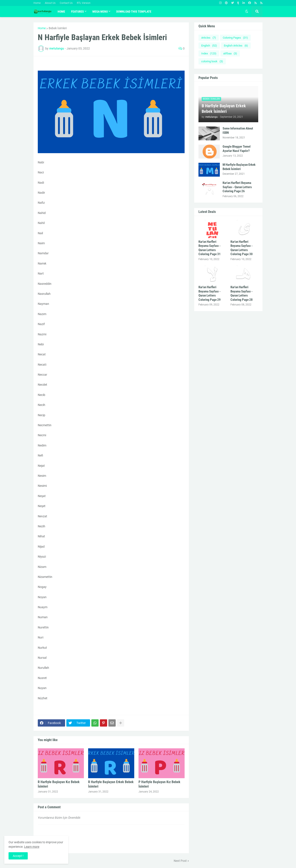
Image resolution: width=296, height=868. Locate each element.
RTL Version (84, 3)
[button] (247, 12)
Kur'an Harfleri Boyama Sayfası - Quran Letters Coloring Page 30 (242, 248)
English (209, 46)
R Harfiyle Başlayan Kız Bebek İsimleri (59, 784)
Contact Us (66, 3)
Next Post (180, 861)
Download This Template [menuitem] (134, 12)
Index (209, 53)
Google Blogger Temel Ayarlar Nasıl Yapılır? (237, 149)
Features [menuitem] (77, 12)
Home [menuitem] (61, 12)
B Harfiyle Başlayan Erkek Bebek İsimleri (224, 109)
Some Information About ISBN (238, 131)
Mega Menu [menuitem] (100, 12)
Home (37, 3)
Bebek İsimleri (58, 28)
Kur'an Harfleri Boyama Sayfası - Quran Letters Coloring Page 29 (210, 293)
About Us (50, 3)
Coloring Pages (235, 38)
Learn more (32, 847)
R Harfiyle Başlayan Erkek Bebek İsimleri (111, 784)
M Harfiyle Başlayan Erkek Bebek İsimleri (239, 167)
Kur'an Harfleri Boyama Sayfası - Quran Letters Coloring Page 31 (210, 248)
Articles (209, 38)
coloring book (212, 61)
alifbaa (230, 53)
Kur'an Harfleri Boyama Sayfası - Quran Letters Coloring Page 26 (237, 187)
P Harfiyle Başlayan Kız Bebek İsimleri (159, 784)
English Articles (236, 46)
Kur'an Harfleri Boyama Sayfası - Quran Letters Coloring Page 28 (242, 293)
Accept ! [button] (18, 856)
